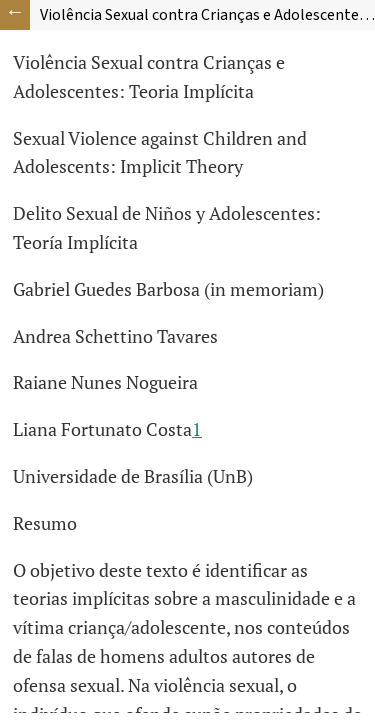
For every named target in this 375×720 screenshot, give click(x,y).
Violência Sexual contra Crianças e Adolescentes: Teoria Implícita (207, 15)
